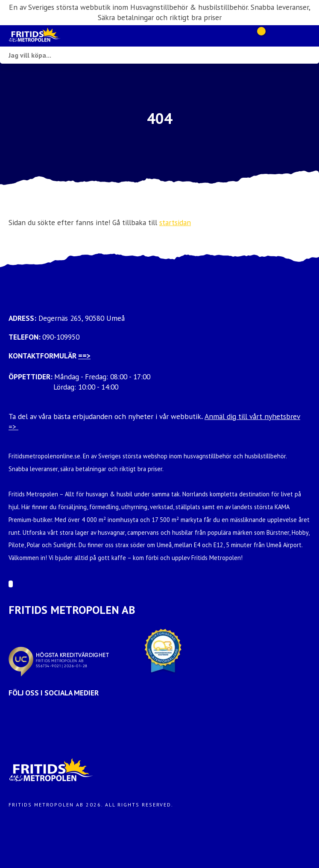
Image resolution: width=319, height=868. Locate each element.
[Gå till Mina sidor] (273, 36)
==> (84, 356)
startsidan (175, 222)
